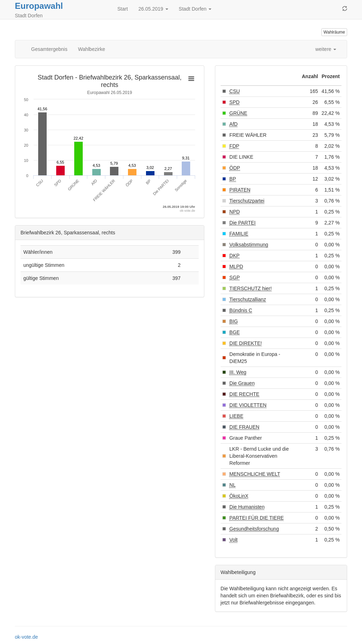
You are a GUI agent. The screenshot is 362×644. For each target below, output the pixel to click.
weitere (326, 49)
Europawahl (39, 6)
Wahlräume (334, 32)
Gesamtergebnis (49, 49)
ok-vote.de (26, 637)
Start (123, 9)
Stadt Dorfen (195, 9)
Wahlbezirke (92, 49)
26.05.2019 (153, 9)
